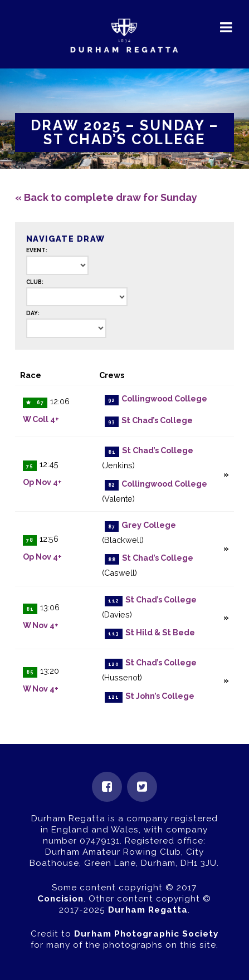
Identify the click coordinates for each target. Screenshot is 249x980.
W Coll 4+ (41, 419)
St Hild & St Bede (160, 632)
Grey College (149, 525)
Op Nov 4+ (42, 482)
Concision (60, 899)
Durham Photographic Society (146, 934)
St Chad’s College (157, 421)
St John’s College (160, 696)
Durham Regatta (148, 910)
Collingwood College (164, 399)
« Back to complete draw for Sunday (106, 197)
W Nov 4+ (41, 625)
